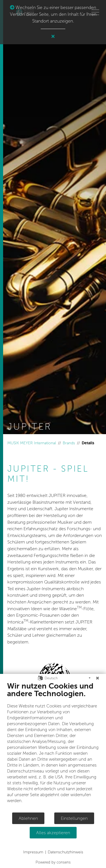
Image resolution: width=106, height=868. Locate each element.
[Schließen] (98, 678)
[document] (53, 747)
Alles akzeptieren (53, 833)
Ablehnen (28, 818)
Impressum (33, 852)
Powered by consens (53, 862)
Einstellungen (74, 818)
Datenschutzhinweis (65, 852)
